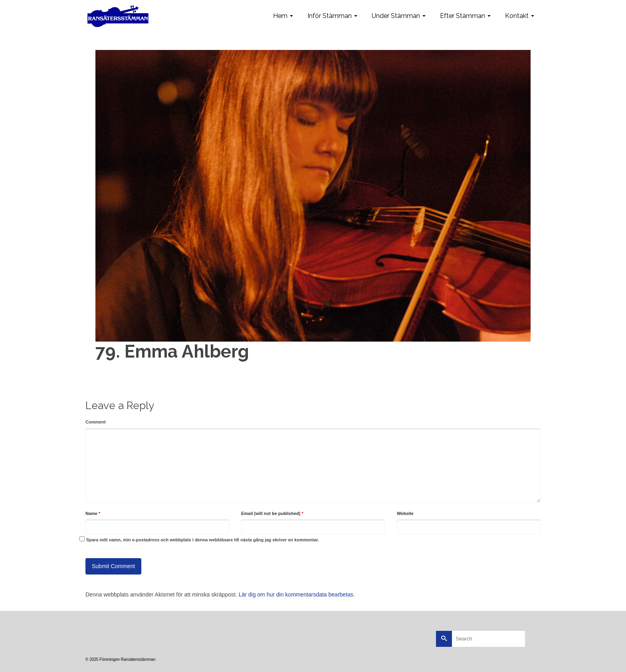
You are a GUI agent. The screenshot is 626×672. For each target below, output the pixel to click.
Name (93, 513)
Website (405, 513)
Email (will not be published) (272, 513)
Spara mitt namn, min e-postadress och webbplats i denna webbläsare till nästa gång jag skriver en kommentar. (203, 540)
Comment (96, 422)
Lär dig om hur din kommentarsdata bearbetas (296, 594)
